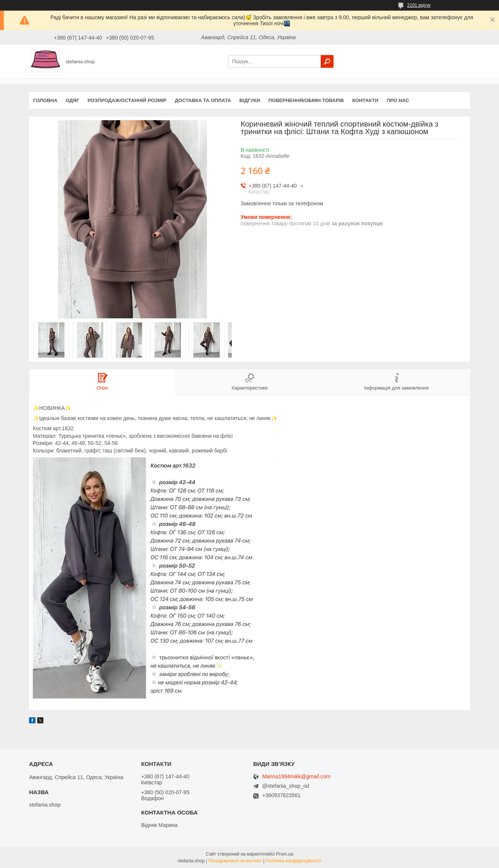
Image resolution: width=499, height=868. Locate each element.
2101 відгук (419, 5)
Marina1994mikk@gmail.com (296, 777)
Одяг (72, 100)
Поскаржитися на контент (235, 861)
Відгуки (250, 100)
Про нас (398, 100)
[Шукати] (327, 61)
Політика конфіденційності (294, 861)
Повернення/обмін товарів (306, 100)
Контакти (365, 100)
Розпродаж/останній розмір (127, 100)
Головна (45, 100)
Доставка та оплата (203, 100)
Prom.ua (285, 854)
